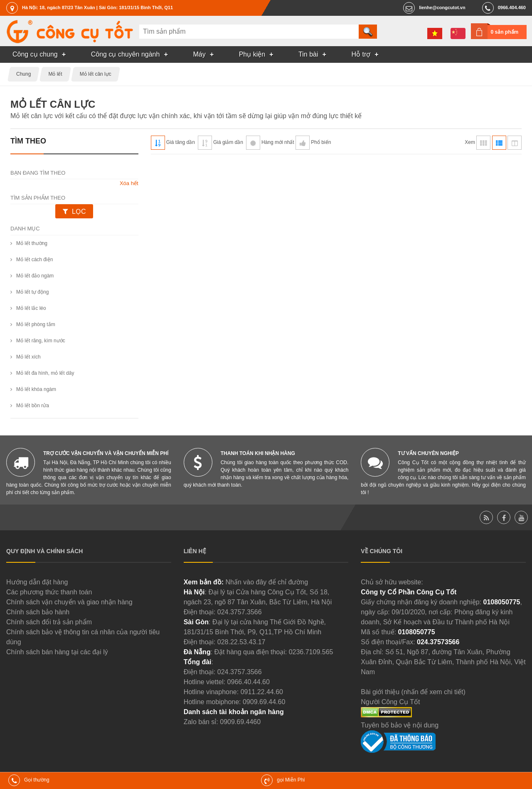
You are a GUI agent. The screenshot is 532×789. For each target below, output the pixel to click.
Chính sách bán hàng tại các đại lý (57, 652)
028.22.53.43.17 (241, 642)
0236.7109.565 (311, 652)
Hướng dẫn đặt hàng (37, 582)
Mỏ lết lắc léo (31, 308)
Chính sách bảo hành (38, 612)
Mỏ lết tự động (32, 292)
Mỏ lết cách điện (34, 260)
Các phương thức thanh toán (49, 592)
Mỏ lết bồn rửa (33, 406)
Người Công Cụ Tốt (390, 702)
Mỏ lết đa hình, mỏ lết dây (45, 373)
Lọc (79, 211)
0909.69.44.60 (264, 702)
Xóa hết (129, 183)
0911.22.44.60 (262, 692)
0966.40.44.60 (249, 682)
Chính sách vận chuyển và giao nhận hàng (69, 602)
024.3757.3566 (240, 612)
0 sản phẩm (505, 32)
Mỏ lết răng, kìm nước (41, 341)
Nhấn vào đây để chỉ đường (267, 582)
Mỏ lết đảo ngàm (35, 276)
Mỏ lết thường (32, 243)
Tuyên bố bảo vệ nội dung (400, 725)
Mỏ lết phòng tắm (36, 324)
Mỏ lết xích (28, 357)
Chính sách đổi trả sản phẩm (49, 622)
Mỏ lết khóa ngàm (36, 389)
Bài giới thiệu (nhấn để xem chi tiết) (413, 692)
